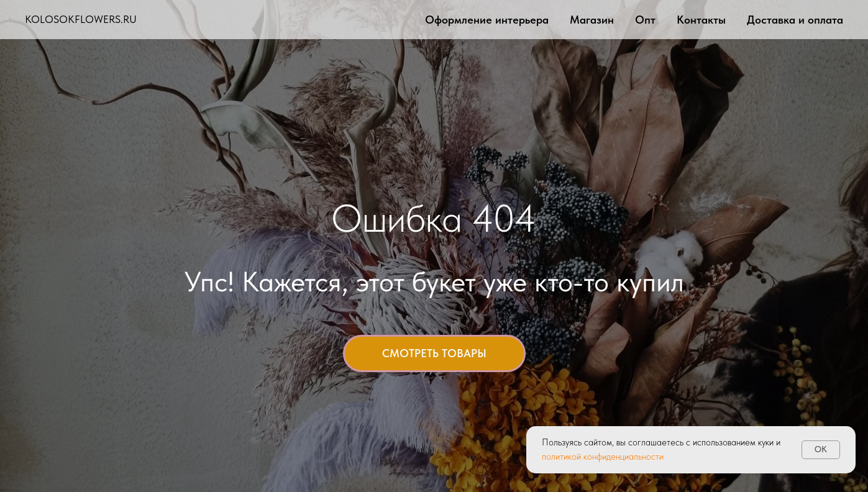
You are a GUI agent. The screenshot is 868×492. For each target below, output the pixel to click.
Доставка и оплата (795, 20)
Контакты (701, 20)
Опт (645, 20)
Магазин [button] (592, 20)
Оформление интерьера (487, 20)
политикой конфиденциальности (603, 457)
